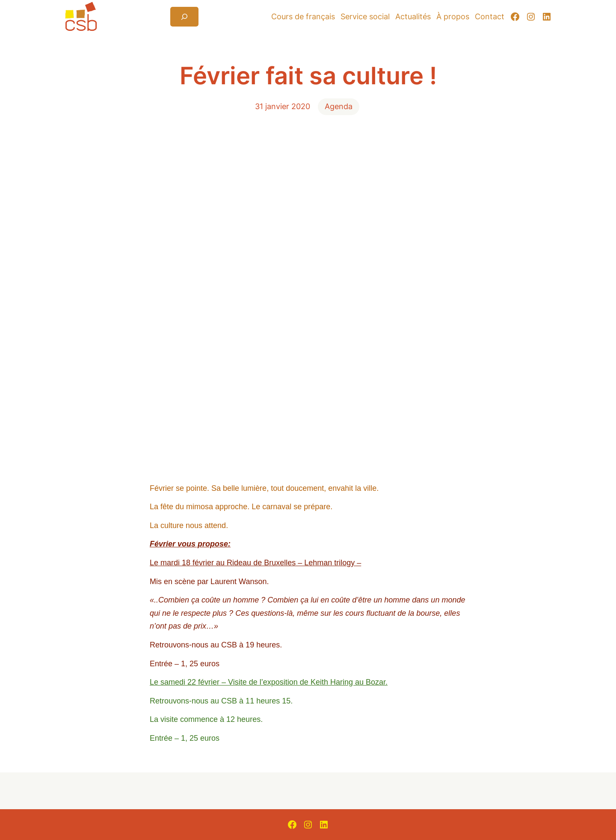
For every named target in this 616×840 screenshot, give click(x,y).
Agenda (339, 106)
